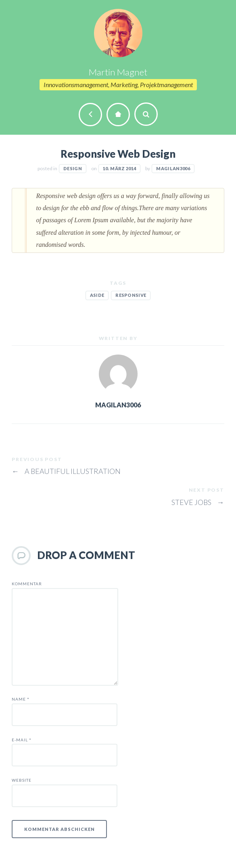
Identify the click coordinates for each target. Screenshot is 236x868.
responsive (131, 295)
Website (22, 780)
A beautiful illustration (66, 471)
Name (21, 699)
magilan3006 (173, 168)
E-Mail (22, 740)
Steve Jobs (198, 502)
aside (97, 295)
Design (73, 168)
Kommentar (27, 584)
